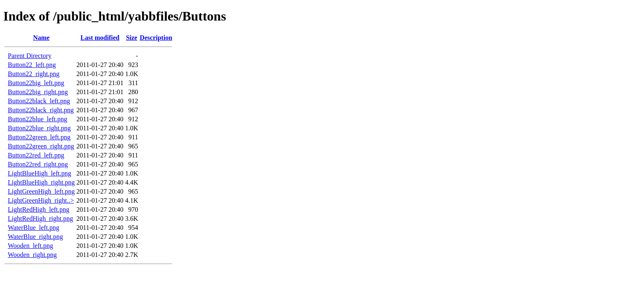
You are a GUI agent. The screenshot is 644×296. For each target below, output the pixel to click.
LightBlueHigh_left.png (39, 173)
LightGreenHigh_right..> (41, 200)
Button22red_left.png (36, 155)
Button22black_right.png (41, 110)
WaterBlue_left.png (33, 228)
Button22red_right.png (38, 164)
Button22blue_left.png (37, 119)
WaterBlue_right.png (35, 237)
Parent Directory (30, 56)
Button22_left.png (32, 65)
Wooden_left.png (30, 246)
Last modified (100, 38)
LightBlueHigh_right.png (41, 182)
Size (132, 38)
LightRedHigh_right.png (40, 219)
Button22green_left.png (39, 137)
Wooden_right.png (32, 255)
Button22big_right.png (38, 92)
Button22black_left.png (39, 101)
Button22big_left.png (36, 83)
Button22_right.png (34, 74)
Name (41, 38)
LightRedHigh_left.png (39, 209)
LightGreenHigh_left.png (41, 191)
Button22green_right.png (41, 146)
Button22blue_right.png (39, 128)
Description (156, 38)
